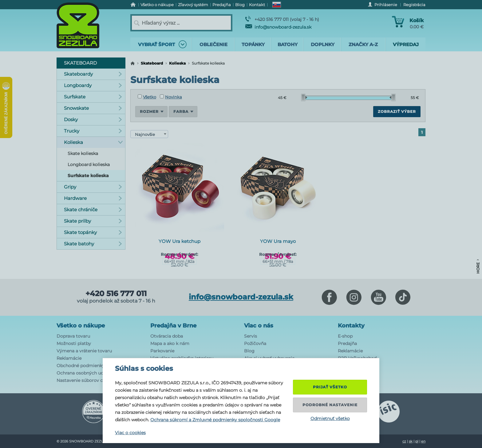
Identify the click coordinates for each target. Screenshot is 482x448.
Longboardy (93, 85)
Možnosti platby (74, 343)
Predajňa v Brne (173, 326)
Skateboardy (93, 74)
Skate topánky (93, 232)
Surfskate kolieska (88, 176)
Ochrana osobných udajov (85, 373)
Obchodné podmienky (81, 366)
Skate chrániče (93, 210)
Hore (478, 266)
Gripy (93, 187)
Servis (251, 336)
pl (417, 441)
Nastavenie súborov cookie (85, 380)
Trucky (93, 131)
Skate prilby (93, 221)
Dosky (93, 119)
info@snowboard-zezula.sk (278, 27)
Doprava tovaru (73, 336)
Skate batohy (93, 244)
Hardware (93, 198)
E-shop (345, 336)
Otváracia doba (167, 336)
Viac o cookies (130, 433)
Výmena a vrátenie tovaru (84, 351)
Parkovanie (162, 351)
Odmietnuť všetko (330, 418)
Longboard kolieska (89, 165)
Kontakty (351, 326)
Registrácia (414, 5)
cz (404, 441)
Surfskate (93, 97)
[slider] (304, 97)
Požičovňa (255, 343)
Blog (249, 351)
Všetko (147, 97)
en (423, 441)
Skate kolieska (83, 153)
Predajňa (347, 343)
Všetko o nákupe (81, 326)
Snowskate (93, 108)
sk (411, 441)
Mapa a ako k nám (170, 343)
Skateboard (152, 63)
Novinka (171, 97)
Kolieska (177, 63)
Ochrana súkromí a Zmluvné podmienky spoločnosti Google (215, 420)
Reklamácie (69, 358)
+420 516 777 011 (116, 294)
